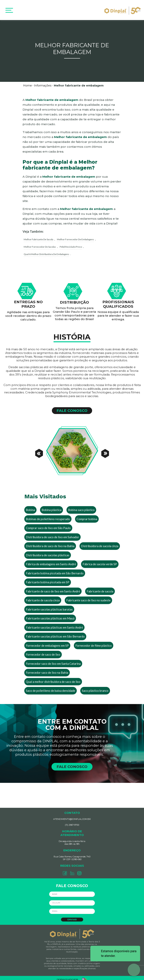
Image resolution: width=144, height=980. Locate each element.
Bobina (30, 506)
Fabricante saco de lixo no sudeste (88, 596)
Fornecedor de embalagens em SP (47, 641)
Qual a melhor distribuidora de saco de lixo (53, 678)
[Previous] (39, 447)
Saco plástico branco (95, 687)
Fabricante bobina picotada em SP (48, 578)
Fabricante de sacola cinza (43, 596)
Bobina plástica (51, 506)
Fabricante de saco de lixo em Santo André (53, 587)
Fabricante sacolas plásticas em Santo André (54, 623)
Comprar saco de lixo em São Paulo (48, 524)
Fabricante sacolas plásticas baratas (49, 605)
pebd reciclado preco (71, 243)
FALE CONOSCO (72, 407)
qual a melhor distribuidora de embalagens (46, 250)
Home (27, 81)
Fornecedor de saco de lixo (43, 651)
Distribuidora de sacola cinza (100, 542)
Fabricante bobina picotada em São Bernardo (55, 569)
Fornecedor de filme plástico (94, 641)
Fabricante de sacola (100, 587)
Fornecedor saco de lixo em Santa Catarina (53, 659)
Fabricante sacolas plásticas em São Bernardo (55, 632)
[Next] (105, 447)
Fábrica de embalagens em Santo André (51, 560)
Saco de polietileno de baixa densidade (51, 687)
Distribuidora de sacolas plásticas (48, 551)
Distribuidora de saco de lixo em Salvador (52, 533)
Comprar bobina (87, 515)
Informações (43, 81)
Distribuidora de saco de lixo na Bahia (50, 542)
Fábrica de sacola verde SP (100, 560)
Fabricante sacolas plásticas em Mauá (50, 614)
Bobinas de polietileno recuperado (48, 515)
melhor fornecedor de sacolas (40, 243)
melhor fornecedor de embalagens (75, 235)
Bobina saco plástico (81, 506)
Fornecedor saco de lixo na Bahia (47, 669)
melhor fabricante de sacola (38, 235)
